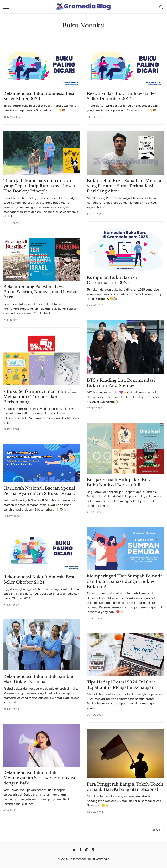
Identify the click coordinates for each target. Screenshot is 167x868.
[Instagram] (87, 850)
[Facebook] (80, 850)
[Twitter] (74, 850)
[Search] (161, 7)
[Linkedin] (93, 850)
